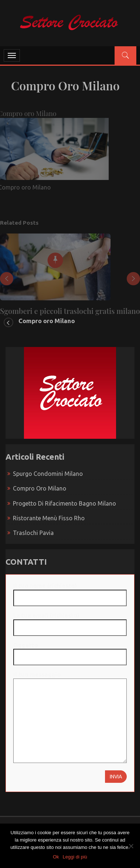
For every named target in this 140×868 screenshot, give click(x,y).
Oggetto (70, 651)
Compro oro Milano (47, 321)
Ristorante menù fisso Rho (49, 518)
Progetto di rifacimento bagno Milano (64, 503)
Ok (56, 857)
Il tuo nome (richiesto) (70, 592)
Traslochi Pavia (33, 533)
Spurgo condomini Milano (48, 474)
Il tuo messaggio (70, 718)
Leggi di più (75, 857)
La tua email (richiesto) (70, 621)
